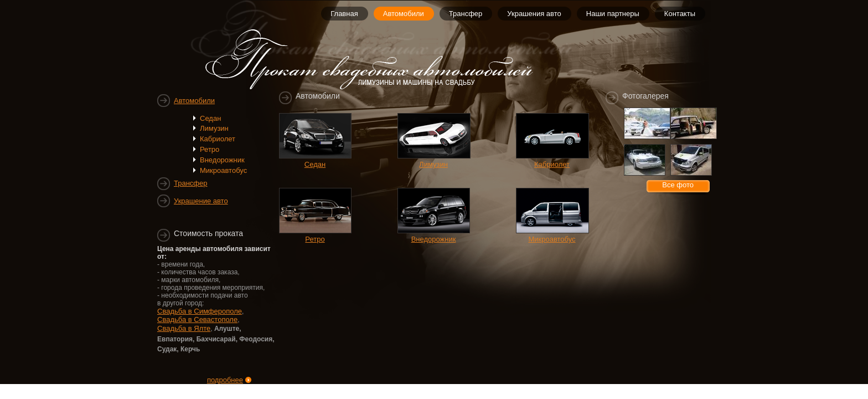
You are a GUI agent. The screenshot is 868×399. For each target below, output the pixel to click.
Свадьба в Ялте (184, 328)
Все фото (678, 185)
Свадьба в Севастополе (197, 319)
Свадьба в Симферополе (200, 311)
